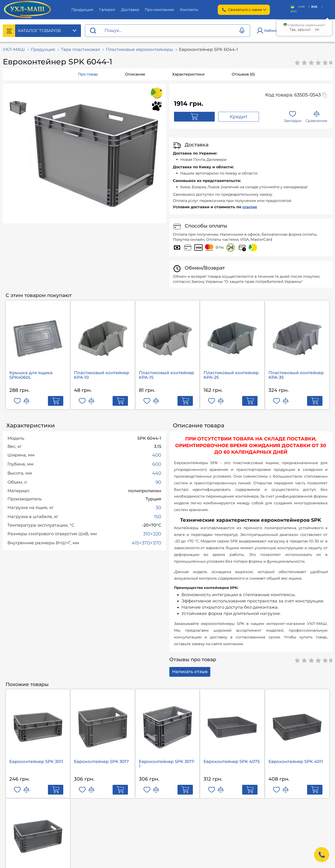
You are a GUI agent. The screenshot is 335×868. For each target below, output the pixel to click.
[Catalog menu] (9, 31)
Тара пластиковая (80, 50)
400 (157, 455)
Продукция (82, 10)
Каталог (39, 31)
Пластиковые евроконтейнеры (139, 50)
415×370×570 (146, 543)
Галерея (107, 10)
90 (158, 482)
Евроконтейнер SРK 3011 (36, 762)
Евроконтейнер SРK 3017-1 (167, 764)
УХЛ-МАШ (14, 50)
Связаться (244, 10)
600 (157, 464)
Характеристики (188, 74)
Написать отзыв (190, 672)
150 (158, 517)
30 (158, 508)
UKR (301, 7)
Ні (317, 30)
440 (157, 473)
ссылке (250, 207)
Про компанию (159, 10)
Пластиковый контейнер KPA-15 (166, 375)
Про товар (88, 74)
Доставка (130, 10)
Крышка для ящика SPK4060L (31, 375)
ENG (294, 11)
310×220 (152, 534)
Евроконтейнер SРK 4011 (296, 762)
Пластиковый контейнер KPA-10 (102, 375)
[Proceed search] (93, 31)
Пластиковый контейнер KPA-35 (296, 375)
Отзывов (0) (243, 74)
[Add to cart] (56, 401)
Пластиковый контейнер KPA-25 (231, 375)
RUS (314, 7)
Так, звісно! (300, 30)
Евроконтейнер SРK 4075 (232, 762)
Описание (135, 74)
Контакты (189, 10)
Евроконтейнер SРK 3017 (101, 762)
